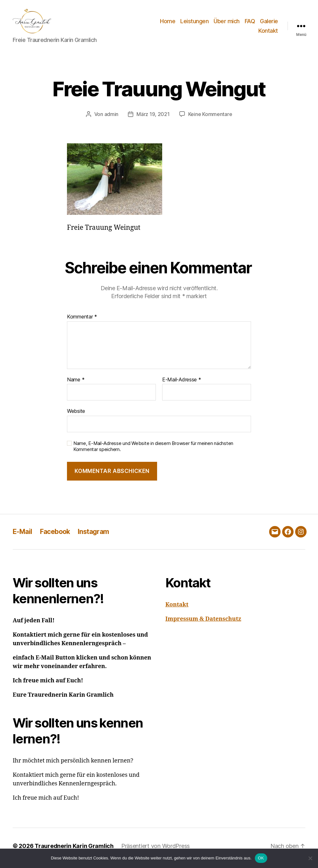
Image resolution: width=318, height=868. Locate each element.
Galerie (269, 23)
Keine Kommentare (210, 118)
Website (76, 415)
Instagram (93, 536)
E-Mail (23, 536)
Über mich (227, 23)
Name (76, 384)
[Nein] (310, 858)
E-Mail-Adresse (182, 384)
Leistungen (194, 23)
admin (112, 118)
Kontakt (268, 33)
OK (261, 858)
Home (168, 23)
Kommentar (82, 321)
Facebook (55, 536)
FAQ (250, 23)
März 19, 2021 (153, 118)
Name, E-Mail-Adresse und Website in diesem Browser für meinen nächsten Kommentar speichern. (153, 451)
